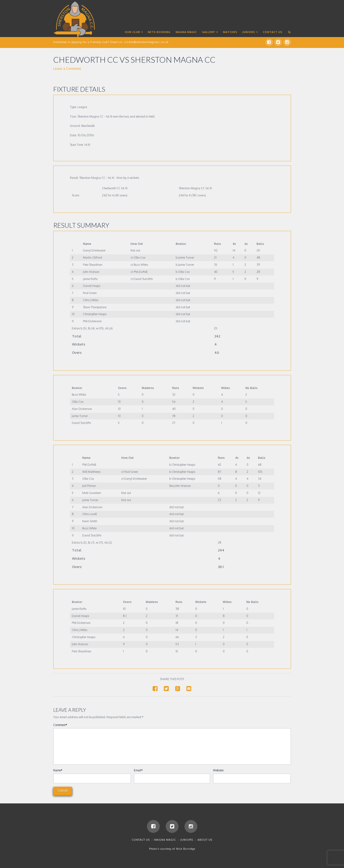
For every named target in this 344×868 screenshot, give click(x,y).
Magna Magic (165, 841)
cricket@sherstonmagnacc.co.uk (146, 42)
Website (218, 771)
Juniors (187, 841)
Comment (60, 725)
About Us (205, 841)
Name (58, 771)
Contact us (141, 841)
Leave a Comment (67, 69)
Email (138, 771)
